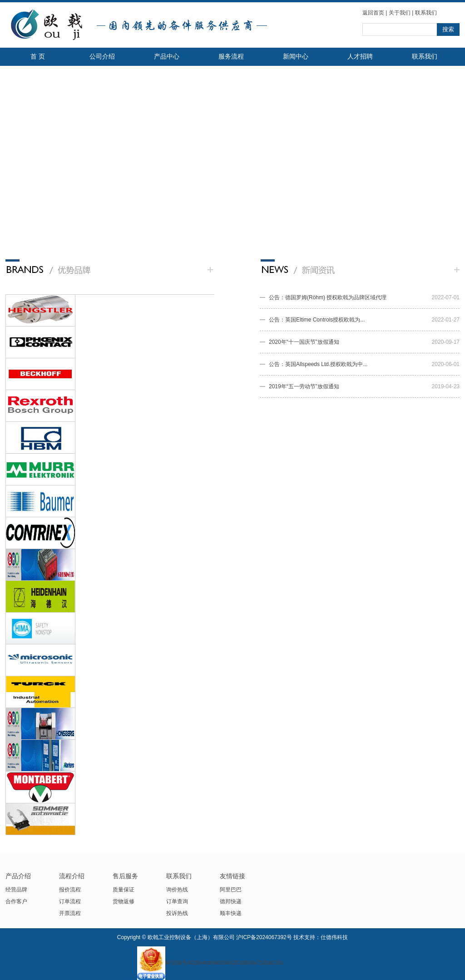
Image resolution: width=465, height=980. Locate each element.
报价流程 (70, 890)
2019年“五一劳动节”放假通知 (304, 386)
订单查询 (177, 901)
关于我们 (400, 13)
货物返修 (124, 901)
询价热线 (177, 890)
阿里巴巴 (231, 890)
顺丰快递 (231, 913)
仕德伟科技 (334, 937)
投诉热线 (177, 913)
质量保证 (124, 890)
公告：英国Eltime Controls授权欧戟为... (317, 320)
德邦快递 (231, 901)
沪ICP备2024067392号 (264, 937)
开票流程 (70, 913)
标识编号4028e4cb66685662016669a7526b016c (210, 963)
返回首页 (373, 13)
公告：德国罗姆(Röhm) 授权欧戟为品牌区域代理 (328, 297)
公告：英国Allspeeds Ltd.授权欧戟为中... (318, 364)
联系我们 (426, 13)
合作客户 (16, 901)
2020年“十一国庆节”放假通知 (304, 342)
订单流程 (70, 901)
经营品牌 (16, 890)
